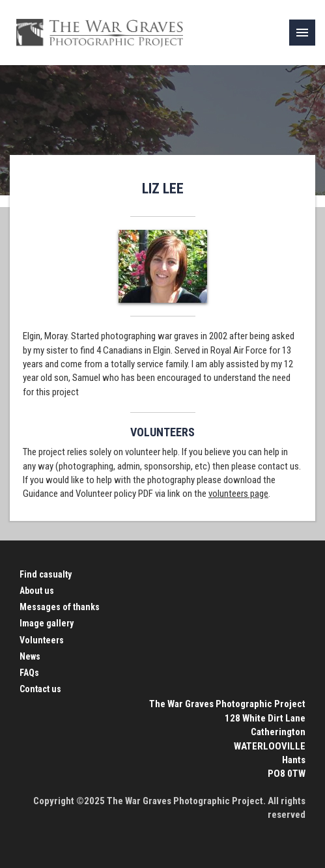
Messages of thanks (60, 607)
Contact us (40, 689)
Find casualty (46, 574)
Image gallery (47, 623)
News (30, 656)
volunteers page (238, 494)
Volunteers (42, 640)
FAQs (29, 673)
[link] (302, 33)
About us (37, 591)
